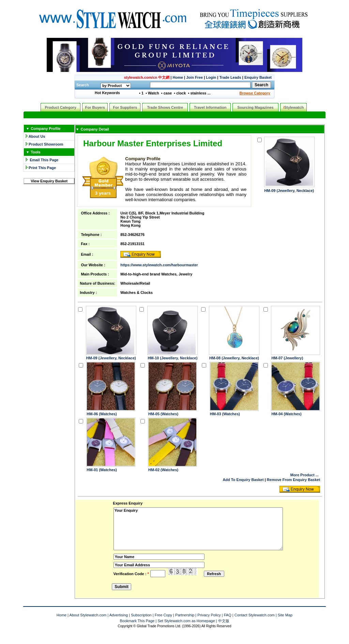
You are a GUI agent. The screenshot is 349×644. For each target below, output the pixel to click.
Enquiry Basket (258, 77)
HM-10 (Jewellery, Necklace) (172, 358)
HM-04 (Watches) (286, 414)
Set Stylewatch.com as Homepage (186, 621)
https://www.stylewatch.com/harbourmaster (159, 265)
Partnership (185, 615)
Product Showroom (46, 144)
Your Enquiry (198, 529)
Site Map (285, 615)
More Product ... (305, 475)
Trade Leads (230, 77)
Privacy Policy (209, 615)
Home (178, 77)
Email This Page (44, 160)
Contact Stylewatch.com (255, 615)
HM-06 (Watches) (102, 414)
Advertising (119, 615)
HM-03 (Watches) (225, 414)
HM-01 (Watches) (102, 470)
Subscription (141, 615)
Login (211, 77)
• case (166, 93)
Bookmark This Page (137, 621)
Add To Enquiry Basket (243, 480)
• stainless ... (199, 93)
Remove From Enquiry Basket (294, 480)
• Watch (152, 93)
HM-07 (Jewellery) (287, 358)
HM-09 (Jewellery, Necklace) (289, 191)
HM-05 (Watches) (163, 414)
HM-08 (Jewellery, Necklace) (234, 358)
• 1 (141, 93)
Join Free (194, 77)
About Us (37, 136)
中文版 (224, 621)
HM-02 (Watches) (163, 470)
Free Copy (163, 615)
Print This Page (42, 168)
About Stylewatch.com (88, 615)
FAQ (228, 615)
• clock (180, 93)
